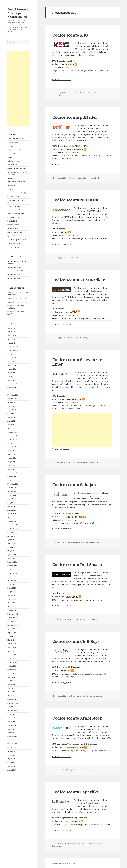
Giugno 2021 (12, 503)
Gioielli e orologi (13, 197)
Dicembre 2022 (13, 436)
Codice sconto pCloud (22, 298)
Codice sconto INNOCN (15, 271)
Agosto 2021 (12, 495)
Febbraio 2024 (13, 384)
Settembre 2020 (13, 536)
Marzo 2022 (12, 469)
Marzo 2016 (12, 729)
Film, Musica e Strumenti (16, 182)
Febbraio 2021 (13, 517)
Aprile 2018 (12, 644)
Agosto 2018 (12, 629)
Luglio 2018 (12, 633)
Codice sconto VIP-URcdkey (79, 280)
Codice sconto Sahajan (74, 485)
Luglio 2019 (12, 588)
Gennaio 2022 (12, 477)
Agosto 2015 (12, 755)
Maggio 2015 (12, 766)
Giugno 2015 (12, 763)
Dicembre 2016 (13, 703)
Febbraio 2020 (13, 562)
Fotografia (11, 185)
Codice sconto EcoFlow (15, 275)
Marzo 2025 (12, 336)
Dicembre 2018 (13, 614)
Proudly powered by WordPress (63, 863)
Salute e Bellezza (13, 225)
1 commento (59, 95)
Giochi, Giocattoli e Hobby (17, 193)
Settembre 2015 (13, 751)
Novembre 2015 (13, 744)
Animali (10, 146)
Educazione (12, 178)
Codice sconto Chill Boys (76, 641)
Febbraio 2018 (13, 651)
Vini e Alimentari (14, 247)
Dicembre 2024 (13, 347)
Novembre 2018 (13, 618)
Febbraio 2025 (13, 339)
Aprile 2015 (12, 770)
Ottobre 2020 (12, 532)
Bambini (10, 157)
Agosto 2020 (12, 540)
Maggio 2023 (12, 417)
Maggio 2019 (12, 595)
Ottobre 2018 (12, 621)
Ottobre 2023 (12, 399)
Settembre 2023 (13, 402)
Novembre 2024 (13, 350)
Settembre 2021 (13, 491)
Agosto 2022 (12, 451)
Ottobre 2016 (12, 707)
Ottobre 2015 (12, 748)
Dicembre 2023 (13, 391)
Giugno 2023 (12, 414)
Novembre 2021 (13, 484)
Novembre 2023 (13, 395)
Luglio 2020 (12, 544)
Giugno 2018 (12, 636)
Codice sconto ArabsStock (77, 718)
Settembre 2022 (13, 447)
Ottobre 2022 (12, 443)
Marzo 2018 (12, 647)
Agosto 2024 (12, 362)
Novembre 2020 (13, 529)
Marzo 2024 (12, 380)
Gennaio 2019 (12, 610)
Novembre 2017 (13, 662)
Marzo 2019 (12, 603)
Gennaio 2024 (12, 388)
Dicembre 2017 (13, 659)
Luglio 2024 (12, 365)
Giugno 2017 (12, 681)
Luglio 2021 (12, 499)
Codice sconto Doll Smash (77, 565)
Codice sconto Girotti (22, 302)
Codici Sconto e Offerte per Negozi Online (18, 13)
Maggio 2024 (12, 373)
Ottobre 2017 (12, 666)
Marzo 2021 (12, 514)
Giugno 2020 (12, 547)
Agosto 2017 (12, 673)
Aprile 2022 (12, 465)
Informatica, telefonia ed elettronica (83, 844)
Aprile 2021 (12, 510)
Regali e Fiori (12, 221)
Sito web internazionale (16, 232)
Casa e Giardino (13, 165)
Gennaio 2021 (12, 521)
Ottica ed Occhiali (14, 217)
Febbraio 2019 (13, 607)
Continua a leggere (62, 79)
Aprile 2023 (12, 421)
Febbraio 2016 (13, 733)
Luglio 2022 (12, 454)
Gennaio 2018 (12, 655)
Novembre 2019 (13, 573)
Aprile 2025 (12, 332)
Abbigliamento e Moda (15, 139)
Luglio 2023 (12, 410)
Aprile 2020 (12, 555)
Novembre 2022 (13, 440)
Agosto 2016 (12, 714)
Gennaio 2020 (12, 566)
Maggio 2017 (12, 684)
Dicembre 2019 (13, 569)
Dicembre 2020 (13, 525)
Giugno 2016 (12, 718)
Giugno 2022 (12, 458)
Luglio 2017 (12, 677)
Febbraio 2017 (13, 696)
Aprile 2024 (12, 376)
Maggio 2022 (12, 462)
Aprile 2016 (12, 725)
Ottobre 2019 (12, 577)
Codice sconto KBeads (15, 278)
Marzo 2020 (12, 558)
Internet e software (14, 206)
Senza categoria (13, 228)
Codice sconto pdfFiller (75, 117)
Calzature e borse (14, 161)
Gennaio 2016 (12, 737)
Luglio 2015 (12, 759)
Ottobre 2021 (12, 488)
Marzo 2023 (12, 425)
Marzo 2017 (12, 692)
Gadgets (10, 189)
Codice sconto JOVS (14, 267)
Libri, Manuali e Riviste (16, 210)
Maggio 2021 (12, 506)
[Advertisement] (19, 89)
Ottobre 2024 (12, 354)
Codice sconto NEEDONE (76, 200)
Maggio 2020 (12, 551)
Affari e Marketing (14, 142)
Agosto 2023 (12, 406)
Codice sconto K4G (70, 35)
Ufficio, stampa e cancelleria (17, 240)
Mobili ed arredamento (16, 214)
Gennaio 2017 (12, 699)
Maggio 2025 (12, 328)
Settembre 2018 (13, 625)
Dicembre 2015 (13, 740)
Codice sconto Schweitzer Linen (77, 362)
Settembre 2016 (13, 710)
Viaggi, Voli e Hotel (14, 243)
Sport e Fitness (13, 236)
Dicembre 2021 (13, 480)
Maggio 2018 (12, 640)
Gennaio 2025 (12, 343)
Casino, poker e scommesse (17, 168)
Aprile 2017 (12, 688)
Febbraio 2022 (13, 473)
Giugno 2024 (12, 369)
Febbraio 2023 (13, 428)
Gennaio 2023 (12, 432)
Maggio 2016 (12, 722)
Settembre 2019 (13, 581)
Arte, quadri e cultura (15, 150)
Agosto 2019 (12, 584)
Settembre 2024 (13, 358)
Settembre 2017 (13, 670)
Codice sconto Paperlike (76, 792)
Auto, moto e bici (13, 154)
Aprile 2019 (12, 599)
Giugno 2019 (12, 592)
